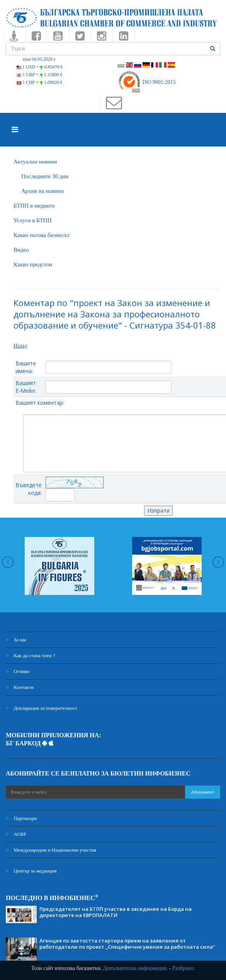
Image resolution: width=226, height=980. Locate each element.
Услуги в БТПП (32, 220)
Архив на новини (42, 191)
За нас (16, 640)
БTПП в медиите (34, 206)
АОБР (16, 834)
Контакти (20, 687)
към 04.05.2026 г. (39, 59)
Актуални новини (35, 162)
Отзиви (18, 671)
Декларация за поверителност (42, 708)
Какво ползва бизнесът (42, 235)
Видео (21, 250)
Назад (20, 346)
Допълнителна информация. (136, 968)
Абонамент (203, 792)
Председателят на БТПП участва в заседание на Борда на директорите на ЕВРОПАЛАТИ (116, 912)
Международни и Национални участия (51, 850)
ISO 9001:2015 (147, 82)
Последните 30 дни (45, 176)
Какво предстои (33, 264)
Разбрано (183, 968)
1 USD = (40, 67)
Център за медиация (31, 871)
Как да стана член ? (31, 655)
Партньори (21, 818)
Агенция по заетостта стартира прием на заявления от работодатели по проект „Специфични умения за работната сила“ (127, 944)
